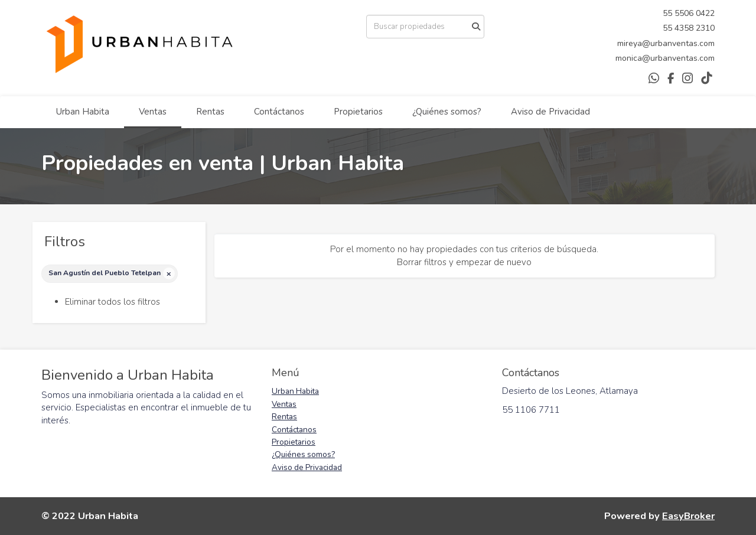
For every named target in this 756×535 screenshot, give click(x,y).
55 (669, 13)
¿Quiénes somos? (447, 112)
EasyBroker (688, 516)
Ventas (153, 112)
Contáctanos (279, 112)
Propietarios (358, 112)
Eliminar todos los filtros (113, 302)
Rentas (210, 112)
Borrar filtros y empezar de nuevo (464, 262)
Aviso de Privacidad (550, 112)
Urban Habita (83, 112)
